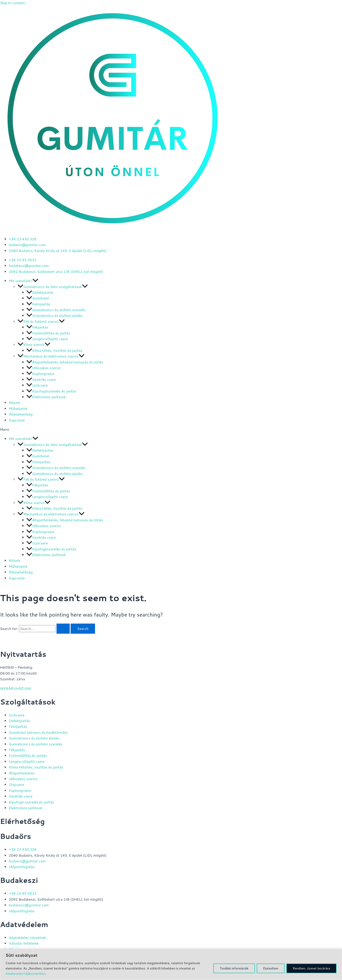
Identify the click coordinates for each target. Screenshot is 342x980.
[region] (171, 964)
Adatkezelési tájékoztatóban (26, 974)
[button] (35, 281)
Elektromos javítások (46, 397)
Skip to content (12, 3)
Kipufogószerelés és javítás (51, 391)
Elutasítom (271, 968)
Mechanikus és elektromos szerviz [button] (51, 356)
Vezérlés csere (41, 379)
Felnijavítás (38, 304)
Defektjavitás (40, 292)
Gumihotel (38, 298)
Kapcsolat (17, 420)
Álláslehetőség (21, 414)
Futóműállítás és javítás (48, 333)
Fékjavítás (37, 327)
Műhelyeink (18, 408)
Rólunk (15, 402)
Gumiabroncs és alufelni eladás (54, 315)
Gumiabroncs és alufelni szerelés (56, 310)
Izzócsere (37, 385)
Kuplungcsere (40, 373)
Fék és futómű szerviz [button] (41, 321)
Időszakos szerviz (44, 368)
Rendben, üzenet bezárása (311, 968)
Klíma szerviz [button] (34, 344)
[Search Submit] (63, 629)
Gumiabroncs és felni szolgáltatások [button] (53, 287)
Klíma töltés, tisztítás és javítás (54, 350)
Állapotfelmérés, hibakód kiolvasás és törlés (65, 362)
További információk (234, 968)
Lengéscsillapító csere (47, 339)
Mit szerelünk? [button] (24, 281)
